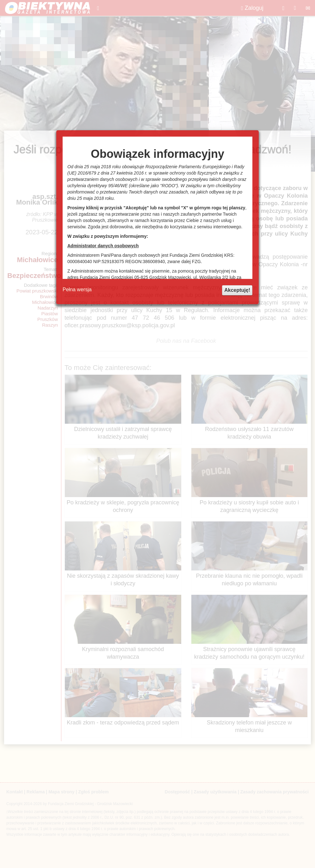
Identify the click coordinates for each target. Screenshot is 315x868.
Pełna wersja (77, 289)
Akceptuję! (237, 290)
